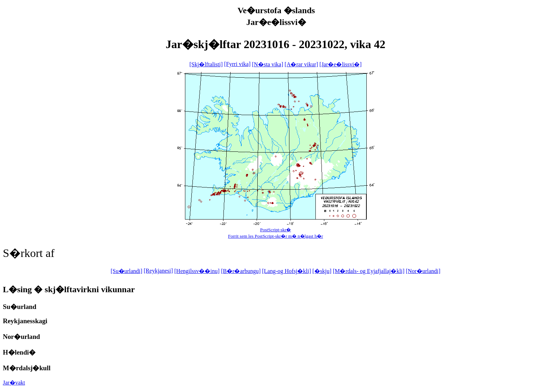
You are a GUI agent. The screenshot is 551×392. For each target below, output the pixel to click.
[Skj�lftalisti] (206, 64)
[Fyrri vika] (237, 64)
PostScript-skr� (276, 230)
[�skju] (322, 271)
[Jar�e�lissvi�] (340, 64)
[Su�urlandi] (126, 271)
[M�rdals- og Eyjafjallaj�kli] (369, 271)
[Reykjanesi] (158, 271)
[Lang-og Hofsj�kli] (286, 271)
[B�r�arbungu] (241, 271)
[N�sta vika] (268, 64)
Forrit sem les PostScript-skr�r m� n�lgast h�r (276, 236)
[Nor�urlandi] (423, 271)
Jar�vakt (14, 383)
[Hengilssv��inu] (197, 271)
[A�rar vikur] (302, 64)
